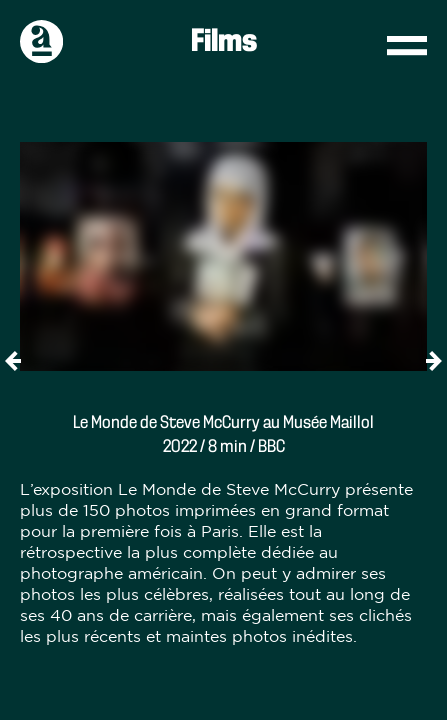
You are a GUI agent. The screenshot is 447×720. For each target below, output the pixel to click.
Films (224, 42)
